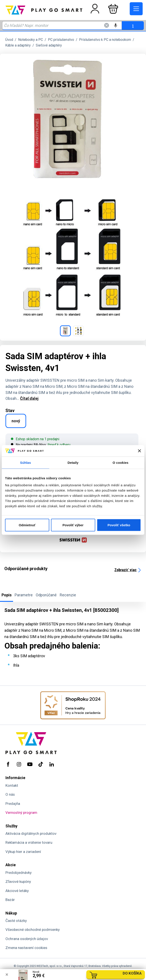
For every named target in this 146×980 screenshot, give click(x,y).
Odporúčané (46, 595)
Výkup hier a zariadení (23, 852)
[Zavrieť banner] (139, 451)
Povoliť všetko (119, 525)
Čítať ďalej (29, 398)
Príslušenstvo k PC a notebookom (105, 40)
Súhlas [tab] (25, 463)
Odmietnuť (27, 525)
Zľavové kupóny (18, 882)
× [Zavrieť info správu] (7, 975)
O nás (10, 794)
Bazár (10, 900)
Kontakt (12, 785)
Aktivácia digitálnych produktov (31, 833)
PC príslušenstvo (61, 40)
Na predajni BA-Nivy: (41, 445)
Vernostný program (21, 813)
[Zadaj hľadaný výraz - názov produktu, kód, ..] (62, 26)
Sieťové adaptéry (49, 45)
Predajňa (13, 804)
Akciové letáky (17, 891)
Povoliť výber (73, 525)
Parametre (24, 595)
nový (16, 421)
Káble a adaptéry (18, 45)
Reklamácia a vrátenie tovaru (29, 842)
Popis (7, 595)
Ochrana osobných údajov (27, 939)
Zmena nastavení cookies (26, 948)
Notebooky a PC (31, 40)
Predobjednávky (19, 873)
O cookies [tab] (121, 463)
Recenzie (68, 595)
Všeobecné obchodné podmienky (33, 930)
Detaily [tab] (73, 463)
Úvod (9, 40)
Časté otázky (16, 921)
